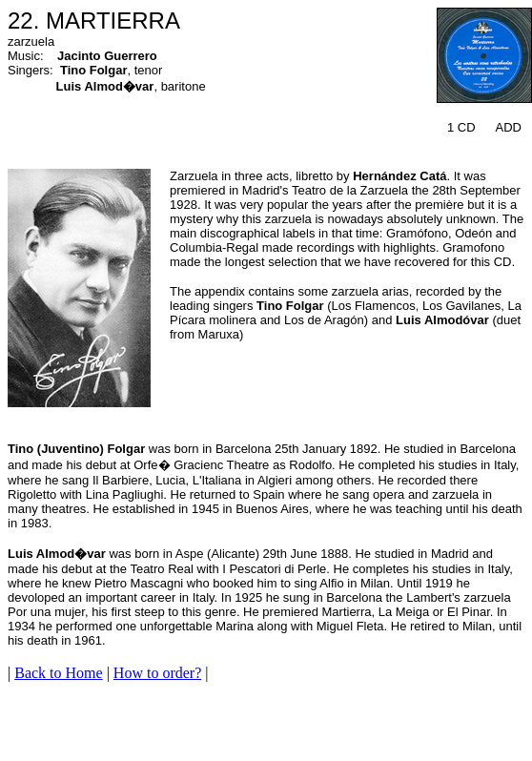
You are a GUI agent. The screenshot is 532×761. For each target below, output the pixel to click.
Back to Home (58, 673)
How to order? (157, 673)
